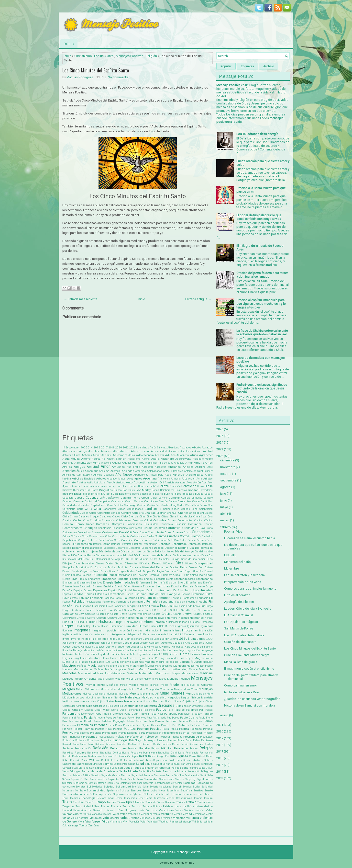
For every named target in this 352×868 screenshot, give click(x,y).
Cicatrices (105, 517)
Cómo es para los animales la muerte (250, 588)
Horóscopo (207, 622)
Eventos (186, 594)
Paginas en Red (184, 863)
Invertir (66, 639)
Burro (178, 494)
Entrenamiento (71, 587)
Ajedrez (96, 459)
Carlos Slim (206, 505)
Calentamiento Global (135, 498)
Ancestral (147, 467)
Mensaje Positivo (179, 679)
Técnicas (75, 798)
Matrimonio (163, 673)
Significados (205, 779)
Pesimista (129, 725)
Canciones (151, 501)
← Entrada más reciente (81, 299)
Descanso (147, 548)
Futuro (109, 610)
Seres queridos (98, 779)
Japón (157, 639)
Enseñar (208, 583)
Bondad (193, 490)
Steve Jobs (150, 790)
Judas (209, 643)
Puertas (172, 740)
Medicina (206, 673)
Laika (108, 650)
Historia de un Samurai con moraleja (250, 705)
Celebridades (72, 513)
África (194, 455)
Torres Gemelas (166, 802)
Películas (142, 721)
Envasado (86, 587)
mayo (224, 507)
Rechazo (147, 744)
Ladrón (100, 650)
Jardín (165, 639)
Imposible (110, 630)
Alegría (155, 459)
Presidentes (182, 733)
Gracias (167, 614)
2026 (220, 429)
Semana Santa (164, 775)
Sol (89, 787)
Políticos (196, 729)
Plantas (89, 729)
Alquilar (117, 463)
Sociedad (189, 783)
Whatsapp (185, 822)
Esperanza (100, 590)
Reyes (135, 756)
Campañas (104, 501)
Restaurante (95, 756)
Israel (105, 639)
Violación (179, 818)
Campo (129, 501)
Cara (110, 505)
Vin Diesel (157, 818)
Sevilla (132, 779)
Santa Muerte (128, 771)
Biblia (209, 486)
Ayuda (67, 486)
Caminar (67, 501)
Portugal (208, 729)
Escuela (188, 586)
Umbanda (180, 806)
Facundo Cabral (113, 598)
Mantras (67, 669)
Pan (201, 710)
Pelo (151, 721)
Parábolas (171, 714)
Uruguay (131, 810)
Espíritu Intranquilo (159, 590)
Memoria (149, 679)
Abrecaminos (70, 451)
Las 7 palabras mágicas (241, 622)
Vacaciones (166, 810)
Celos (85, 513)
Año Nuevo (124, 474)
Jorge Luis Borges (111, 643)
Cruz (85, 536)
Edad (180, 571)
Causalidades (171, 509)
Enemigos (97, 583)
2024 (220, 442)
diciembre (227, 460)
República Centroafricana (115, 753)
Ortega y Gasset (82, 710)
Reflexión (100, 748)
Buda (114, 494)
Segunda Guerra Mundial (116, 775)
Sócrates (81, 787)
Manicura (180, 666)
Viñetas (168, 818)
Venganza (147, 814)
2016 (97, 447)
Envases (97, 587)
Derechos (207, 544)
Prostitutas (206, 737)
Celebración (206, 509)
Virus (106, 821)
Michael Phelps (159, 685)
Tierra (121, 802)
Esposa (67, 594)
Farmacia (203, 598)
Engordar (171, 583)
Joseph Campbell (150, 643)
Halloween (160, 618)
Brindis (95, 494)
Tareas (209, 794)
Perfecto (183, 721)
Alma (97, 463)
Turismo (136, 806)
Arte (184, 479)
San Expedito (98, 768)
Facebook (96, 598)
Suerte (209, 790)
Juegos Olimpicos (82, 647)
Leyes (154, 654)
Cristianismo (83, 56)
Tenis (149, 798)
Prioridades (75, 737)
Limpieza (207, 654)
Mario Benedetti (149, 669)
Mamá (149, 666)
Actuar (97, 455)
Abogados (185, 448)
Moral (194, 689)
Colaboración (124, 520)
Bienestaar (79, 490)
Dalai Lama (160, 540)
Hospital (68, 626)
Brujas (105, 494)
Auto (129, 482)
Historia (92, 622)
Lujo (94, 662)
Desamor (78, 548)
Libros (185, 654)
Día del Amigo (185, 551)
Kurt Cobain (192, 647)
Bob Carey (129, 490)
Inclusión (124, 630)
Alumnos (138, 463)
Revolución (125, 756)
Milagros (69, 689)
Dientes (100, 564)
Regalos (145, 748)
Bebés (154, 486)
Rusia (187, 760)
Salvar (166, 764)
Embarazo (94, 579)
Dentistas (127, 544)
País (170, 710)
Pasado (111, 718)
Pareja (88, 717)
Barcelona (122, 486)
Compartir (103, 524)
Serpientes (114, 779)
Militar (80, 689)
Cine (149, 517)
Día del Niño (69, 555)
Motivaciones (72, 693)
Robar (209, 756)
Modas (141, 689)
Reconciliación (180, 744)
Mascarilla (206, 669)
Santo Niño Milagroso (200, 771)
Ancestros (160, 467)
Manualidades (83, 669)
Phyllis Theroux (151, 725)
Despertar (171, 548)
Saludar (158, 764)
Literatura (94, 658)
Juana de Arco (182, 643)
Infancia (165, 630)
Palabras (192, 710)
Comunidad (151, 524)
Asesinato (69, 482)
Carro (80, 509)
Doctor (174, 567)
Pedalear (107, 721)
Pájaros (180, 710)
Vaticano (97, 814)
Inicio (69, 44)
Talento (169, 794)
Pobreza (130, 729)
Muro (210, 694)
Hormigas (194, 622)
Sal (100, 764)
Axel (204, 483)
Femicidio (123, 602)
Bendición (175, 486)
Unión (191, 806)
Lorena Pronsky (156, 658)
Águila (75, 459)
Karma (166, 647)
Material (132, 673)
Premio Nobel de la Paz (132, 733)
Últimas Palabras (163, 806)
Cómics (208, 520)
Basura (133, 486)
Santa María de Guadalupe (99, 771)
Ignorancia (193, 626)
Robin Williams (91, 760)
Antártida (141, 471)
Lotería (209, 658)
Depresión (194, 544)
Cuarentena (97, 536)
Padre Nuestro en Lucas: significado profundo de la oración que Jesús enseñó (262, 388)
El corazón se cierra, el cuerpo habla (250, 538)
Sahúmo (93, 764)
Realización (135, 744)
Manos (191, 666)
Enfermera (143, 582)
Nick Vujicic (98, 702)
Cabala (209, 494)
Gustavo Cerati (116, 618)
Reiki (163, 748)
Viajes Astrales (80, 818)
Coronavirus (175, 528)
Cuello (150, 536)
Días (210, 559)
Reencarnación (83, 748)
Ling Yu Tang (71, 658)
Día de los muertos (133, 551)
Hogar (119, 622)
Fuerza (90, 610)
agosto (225, 487)
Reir (170, 748)
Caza (194, 509)
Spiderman (113, 791)
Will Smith (197, 822)
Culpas (82, 540)
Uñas (120, 810)
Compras (118, 524)
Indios (155, 631)
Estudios (153, 594)
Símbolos (67, 783)
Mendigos (161, 679)
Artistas (208, 479)
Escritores (163, 586)
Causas (185, 509)
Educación (99, 575)
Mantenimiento (204, 666)
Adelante (106, 455)
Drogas (121, 571)
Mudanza (112, 694)
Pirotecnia (196, 725)
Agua (66, 459)
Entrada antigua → (198, 299)
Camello (208, 498)
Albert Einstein (117, 459)
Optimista (150, 706)
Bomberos (181, 490)
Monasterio (166, 689)
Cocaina (67, 520)
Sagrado (82, 764)
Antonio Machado (104, 475)
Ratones (100, 744)
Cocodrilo (95, 520)
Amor (105, 467)
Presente (168, 733)
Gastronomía (205, 610)
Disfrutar (123, 567)
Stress (162, 791)
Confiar (209, 524)
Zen (90, 826)
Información (206, 631)
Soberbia (148, 783)
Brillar (86, 494)
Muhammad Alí (149, 694)
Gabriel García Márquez (129, 610)
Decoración (84, 544)
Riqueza (182, 756)
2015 (220, 765)
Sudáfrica (187, 791)
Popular (226, 66)
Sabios (208, 760)
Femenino (109, 602)
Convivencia (136, 528)
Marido (132, 669)
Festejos (180, 602)
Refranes (133, 748)
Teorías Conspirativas (179, 798)
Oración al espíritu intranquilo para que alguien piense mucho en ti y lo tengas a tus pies (261, 304)
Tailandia (159, 794)
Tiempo (100, 802)
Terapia (198, 798)
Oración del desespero (240, 642)
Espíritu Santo (104, 56)
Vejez (116, 814)
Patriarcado (159, 718)
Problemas (90, 737)
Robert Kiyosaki (71, 760)
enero (224, 715)
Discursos (101, 567)
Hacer (149, 618)
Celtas (93, 513)
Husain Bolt (157, 626)
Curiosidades (143, 540)
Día (192, 548)
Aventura (180, 483)
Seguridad (137, 775)
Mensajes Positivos (130, 56)
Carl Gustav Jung (166, 505)
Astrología (100, 483)
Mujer (164, 693)
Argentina (150, 478)
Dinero (157, 563)
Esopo (209, 587)
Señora (66, 779)
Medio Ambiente (86, 679)
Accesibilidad (159, 451)
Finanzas (86, 606)
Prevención (197, 733)
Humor (143, 626)
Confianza (195, 524)
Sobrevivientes (175, 783)
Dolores (193, 567)
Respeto (67, 756)
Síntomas (101, 783)
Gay (81, 614)
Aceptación (187, 451)
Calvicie (163, 498)
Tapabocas (189, 794)
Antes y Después (173, 471)
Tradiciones (205, 802)
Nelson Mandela (202, 697)
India (147, 630)
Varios (87, 814)
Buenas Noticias (142, 494)
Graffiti (177, 614)
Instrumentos (101, 634)
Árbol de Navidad (83, 479)
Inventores (195, 634)
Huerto (96, 626)
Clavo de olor (185, 517)
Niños (128, 701)
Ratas (83, 744)
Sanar (186, 768)
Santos (67, 775)
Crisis (187, 532)
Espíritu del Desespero (132, 590)
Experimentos (70, 598)
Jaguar (120, 639)
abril (223, 514)
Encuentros (84, 583)
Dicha (77, 564)
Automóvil (157, 482)
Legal (182, 650)
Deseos (159, 548)
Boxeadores (206, 490)
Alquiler (126, 463)
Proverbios (93, 740)
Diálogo (175, 559)
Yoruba (83, 826)
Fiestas (191, 602)
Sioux (110, 783)
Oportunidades (133, 706)
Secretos (96, 775)
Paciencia (149, 710)
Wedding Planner (168, 822)
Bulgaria (158, 494)
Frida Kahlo (193, 606)
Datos (183, 540)
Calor (154, 498)
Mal (122, 666)
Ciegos (116, 517)
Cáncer (139, 501)
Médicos (68, 679)
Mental (90, 685)
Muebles (123, 694)
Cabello (79, 498)
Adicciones (120, 455)
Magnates (103, 666)
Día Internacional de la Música (190, 555)
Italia (112, 639)
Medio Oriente (106, 679)
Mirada (105, 689)
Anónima (104, 471)
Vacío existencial (194, 810)
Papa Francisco (113, 714)
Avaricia (170, 483)
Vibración (96, 818)
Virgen (97, 821)
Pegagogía (119, 721)
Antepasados (154, 471)
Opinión (118, 706)
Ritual (201, 756)
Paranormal (69, 718)
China (74, 516)
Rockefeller (113, 760)
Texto (67, 802)
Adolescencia (145, 455)
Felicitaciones (94, 602)
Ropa (156, 760)
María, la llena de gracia (241, 662)
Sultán (93, 794)
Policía (174, 729)
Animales (69, 471)
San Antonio (188, 764)
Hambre (172, 618)
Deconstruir (69, 544)
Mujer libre (231, 568)
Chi (202, 513)
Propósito (177, 737)
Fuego (209, 606)
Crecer (143, 532)
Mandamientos (164, 666)
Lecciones (145, 650)
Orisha (66, 710)
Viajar (66, 818)
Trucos (126, 806)
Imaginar (97, 631)
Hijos (74, 622)
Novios (169, 702)
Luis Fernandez (81, 662)
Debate (192, 540)
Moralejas (206, 689)
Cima (142, 517)
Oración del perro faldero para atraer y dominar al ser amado (262, 275)
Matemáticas (118, 673)
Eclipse (147, 571)
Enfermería (158, 582)
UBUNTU (230, 555)
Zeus (96, 826)
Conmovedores (72, 528)
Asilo (90, 483)
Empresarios (204, 579)
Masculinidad (87, 673)
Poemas (143, 729)
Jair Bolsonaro (134, 639)
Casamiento (110, 509)
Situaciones (136, 783)
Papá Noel (157, 714)
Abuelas (94, 451)
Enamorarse (69, 583)
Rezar (143, 756)
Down (112, 571)
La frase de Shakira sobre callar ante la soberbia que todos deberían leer (262, 332)
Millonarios (92, 689)
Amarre (199, 463)
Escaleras (149, 587)
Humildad (131, 626)
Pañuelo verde (86, 714)
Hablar (140, 618)
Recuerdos (196, 744)
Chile (66, 516)
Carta (88, 509)
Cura (117, 540)
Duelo (139, 571)
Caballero (68, 498)
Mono (187, 689)
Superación (105, 794)
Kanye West (154, 647)
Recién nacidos (162, 744)
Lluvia (122, 658)
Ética (163, 594)
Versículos (199, 814)
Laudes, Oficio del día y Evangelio (248, 609)
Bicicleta (67, 490)
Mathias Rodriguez (80, 77)
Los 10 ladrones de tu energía (257, 134)
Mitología (123, 689)
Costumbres (110, 532)
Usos (154, 810)
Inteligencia (117, 634)
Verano (178, 814)
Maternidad (147, 673)
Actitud (208, 451)
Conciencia (167, 524)
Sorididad (207, 787)
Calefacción (112, 498)
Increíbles (137, 631)
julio (223, 494)
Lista (83, 658)
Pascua (121, 718)
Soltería (154, 787)
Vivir (126, 822)
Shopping (190, 779)
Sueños (198, 790)
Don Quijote (206, 567)
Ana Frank (133, 467)
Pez (138, 725)
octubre (226, 474)
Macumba (138, 662)
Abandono (173, 448)
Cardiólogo (130, 505)
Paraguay (196, 714)
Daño (170, 540)
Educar (112, 575)
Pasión (131, 718)
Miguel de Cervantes (200, 685)
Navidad (147, 697)
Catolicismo (153, 509)
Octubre (81, 706)
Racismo (207, 740)
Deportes (164, 544)
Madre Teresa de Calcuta (173, 662)
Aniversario (91, 471)
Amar (189, 463)
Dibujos (67, 563)
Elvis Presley (79, 579)
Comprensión (134, 524)
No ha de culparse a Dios (242, 692)
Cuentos (161, 536)
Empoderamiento (164, 579)
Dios (179, 563)
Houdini (80, 626)
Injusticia (76, 634)
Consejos (90, 528)
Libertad (174, 654)
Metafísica (112, 685)
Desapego (109, 548)
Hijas (66, 622)
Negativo (160, 697)
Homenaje (160, 622)
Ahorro (86, 459)
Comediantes (185, 520)
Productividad (106, 737)
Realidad (122, 744)
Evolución (198, 594)
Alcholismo (134, 459)
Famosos (164, 598)
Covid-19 (125, 532)
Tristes (105, 806)
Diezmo (119, 564)
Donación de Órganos (77, 571)
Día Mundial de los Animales (152, 559)
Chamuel (172, 513)
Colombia (160, 520)
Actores (87, 455)
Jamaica (148, 639)
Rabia (196, 740)
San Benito (202, 764)
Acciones (174, 451)
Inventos (208, 634)
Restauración (80, 756)
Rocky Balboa (128, 760)
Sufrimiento (70, 794)
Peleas (130, 721)
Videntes (115, 818)
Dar (177, 540)
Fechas (66, 602)
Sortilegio (80, 791)
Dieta (109, 563)
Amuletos (118, 467)
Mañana (99, 669)
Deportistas (179, 544)
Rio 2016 (170, 756)
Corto (210, 528)
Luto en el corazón (237, 595)
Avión (197, 482)
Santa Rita (145, 771)
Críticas (76, 536)
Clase (173, 517)
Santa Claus (206, 768)
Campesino (118, 501)
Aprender (179, 475)
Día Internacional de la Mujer (153, 555)
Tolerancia (138, 802)
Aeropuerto (183, 455)
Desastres (135, 548)
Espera (88, 590)
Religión (151, 56)
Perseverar (69, 725)
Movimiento (99, 694)
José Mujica (131, 643)
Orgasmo (197, 706)
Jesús (184, 639)
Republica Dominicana (144, 753)
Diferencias (131, 564)
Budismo (125, 494)
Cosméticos (84, 532)
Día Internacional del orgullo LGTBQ (111, 559)
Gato (66, 614)
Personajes (85, 725)
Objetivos (188, 701)
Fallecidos (130, 598)
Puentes (161, 740)
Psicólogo (136, 740)
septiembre (228, 480)
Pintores (183, 725)
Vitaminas (116, 822)
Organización (183, 706)
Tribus (96, 806)
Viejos (135, 818)
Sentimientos (192, 775)
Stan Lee (136, 791)
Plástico (100, 729)
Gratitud (199, 614)
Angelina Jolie (204, 467)
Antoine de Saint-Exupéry (77, 475)
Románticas (144, 760)
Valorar (67, 814)
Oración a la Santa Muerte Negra (247, 655)
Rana (76, 744)
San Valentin (174, 768)
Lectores (157, 650)
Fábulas (84, 598)
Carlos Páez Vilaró (188, 505)
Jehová (174, 639)
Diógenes (169, 564)
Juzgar (135, 647)
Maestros (69, 666)
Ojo (105, 706)
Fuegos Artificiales (73, 610)
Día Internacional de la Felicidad (114, 555)
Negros (185, 698)
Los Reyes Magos (192, 658)
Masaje (193, 669)
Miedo (174, 685)
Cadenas (92, 497)
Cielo (124, 516)
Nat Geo (119, 698)
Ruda (180, 760)
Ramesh (67, 744)
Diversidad (148, 567)
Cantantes (184, 501)
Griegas (81, 618)
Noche (138, 701)
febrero (225, 527)
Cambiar (174, 498)
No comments (118, 77)
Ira (83, 639)
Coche (77, 520)
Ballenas (94, 486)
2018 (111, 448)
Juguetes (99, 647)
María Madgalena (116, 669)
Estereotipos (116, 594)
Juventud (124, 647)
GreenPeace (69, 618)
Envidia (108, 586)
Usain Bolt (144, 810)
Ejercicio (153, 575)
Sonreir (177, 787)
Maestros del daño (237, 562)
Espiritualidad (203, 590)
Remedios (68, 753)
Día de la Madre (109, 551)
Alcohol (146, 459)
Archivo (269, 66)
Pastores (141, 718)
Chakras (150, 513)
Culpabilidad (70, 540)
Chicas (209, 513)
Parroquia (99, 718)
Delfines (116, 544)
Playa (109, 729)
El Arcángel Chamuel (239, 615)
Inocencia (87, 634)
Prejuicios (96, 733)
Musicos (79, 697)
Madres (196, 662)
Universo (109, 810)
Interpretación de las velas (243, 582)
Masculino (103, 673)
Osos (123, 710)
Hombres (146, 622)
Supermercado (122, 794)
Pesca (119, 725)
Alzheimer (151, 463)
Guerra (91, 618)
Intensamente (158, 634)
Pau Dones (173, 718)
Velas (124, 814)
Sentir (204, 775)
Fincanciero (99, 606)
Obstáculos (69, 706)
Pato (149, 718)
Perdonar (171, 721)
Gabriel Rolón (152, 610)
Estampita (101, 594)
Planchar (208, 725)
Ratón (91, 744)
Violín (81, 822)
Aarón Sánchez (158, 448)
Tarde (201, 794)
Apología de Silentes (239, 602)
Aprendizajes (195, 475)
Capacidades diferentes (76, 505)
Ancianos (174, 467)
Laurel (134, 650)
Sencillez (179, 775)
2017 (104, 447)
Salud (140, 764)
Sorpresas (68, 791)
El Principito (189, 575)
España (67, 590)
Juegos (66, 647)
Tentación (159, 798)
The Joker (79, 802)
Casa (97, 509)
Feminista (153, 601)
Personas (101, 725)
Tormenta (151, 802)
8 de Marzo (142, 448)
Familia (151, 598)
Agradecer (206, 455)
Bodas (155, 490)
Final (77, 606)
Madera (150, 662)
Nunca (178, 702)
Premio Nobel (110, 733)
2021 (220, 725)
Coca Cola (207, 517)
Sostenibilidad (96, 790)
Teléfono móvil (105, 798)
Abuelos (106, 451)
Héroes (209, 618)
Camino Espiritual (85, 501)
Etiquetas (247, 66)
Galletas (175, 610)
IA (166, 626)
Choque (94, 517)
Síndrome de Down (84, 783)
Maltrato (138, 666)
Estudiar (140, 594)
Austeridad (119, 483)
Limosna (195, 654)
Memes (139, 679)
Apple (168, 475)
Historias (106, 622)
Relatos (194, 748)
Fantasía (176, 598)
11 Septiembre (70, 448)
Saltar (132, 764)
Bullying (169, 494)
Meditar (120, 679)
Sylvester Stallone (143, 794)
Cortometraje (70, 532)
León (86, 654)
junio (224, 500)
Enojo (181, 582)
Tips (129, 802)
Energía (108, 582)
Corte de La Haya (195, 528)
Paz (65, 721)
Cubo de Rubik (121, 536)
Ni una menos (80, 701)
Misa (113, 689)
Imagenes (82, 630)
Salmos (108, 764)
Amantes (179, 463)
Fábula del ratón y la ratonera (244, 575)
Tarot (65, 798)
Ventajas (167, 814)
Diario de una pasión (193, 559)
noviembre (228, 467)
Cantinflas (207, 501)
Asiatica (82, 483)
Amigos (79, 467)
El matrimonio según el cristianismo (249, 668)
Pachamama (135, 710)
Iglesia (182, 626)
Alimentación (83, 463)
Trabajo (191, 802)
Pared (80, 718)
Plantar (78, 729)
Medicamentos (190, 673)
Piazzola (166, 725)
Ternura (208, 798)
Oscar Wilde (102, 710)
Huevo (104, 626)
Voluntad (153, 822)
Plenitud (118, 729)
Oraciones (166, 706)
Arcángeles (135, 479)
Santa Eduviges (71, 771)
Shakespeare (167, 779)
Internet (172, 634)
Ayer (210, 483)
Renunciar (93, 753)
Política (184, 729)
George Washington (140, 614)
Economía (170, 571)
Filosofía (202, 602)
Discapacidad (204, 563)
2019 (220, 738)
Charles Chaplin (189, 513)
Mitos (132, 689)
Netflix (66, 702)
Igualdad (207, 626)
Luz (114, 662)
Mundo (190, 694)
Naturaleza (133, 697)
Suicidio (84, 794)
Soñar (197, 787)
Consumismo (120, 528)
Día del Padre (86, 555)
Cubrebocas (138, 536)
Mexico (133, 685)
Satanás (77, 775)
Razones (110, 744)
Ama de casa (165, 463)
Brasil (78, 494)
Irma (93, 639)
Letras (93, 654)
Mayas (176, 673)
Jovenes (167, 643)
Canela (173, 501)
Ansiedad (128, 471)
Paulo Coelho (189, 718)
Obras (209, 702)
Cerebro (126, 513)
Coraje (148, 528)
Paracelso (184, 714)
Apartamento (141, 475)
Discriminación (85, 567)
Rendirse (80, 753)
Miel (183, 685)
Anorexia (115, 471)
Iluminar (67, 631)
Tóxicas (181, 802)
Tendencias (130, 798)
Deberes (201, 540)
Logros (141, 658)
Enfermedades (125, 582)
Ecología (158, 571)
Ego (134, 575)
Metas (124, 685)
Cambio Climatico (192, 498)
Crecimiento (156, 532)
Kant (143, 647)
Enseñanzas (194, 582)
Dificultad (145, 564)
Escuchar (176, 587)
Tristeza (116, 806)
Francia (154, 606)
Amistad (93, 467)
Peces (97, 721)
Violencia (192, 818)
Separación (77, 779)
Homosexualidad (178, 622)
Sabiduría (197, 760)
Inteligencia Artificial (138, 634)
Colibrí (148, 520)
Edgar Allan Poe (194, 571)
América (67, 467)
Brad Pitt (68, 494)
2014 (89, 447)
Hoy (88, 626)
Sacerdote (69, 764)
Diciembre (88, 564)
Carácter (118, 505)
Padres (161, 710)
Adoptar (159, 455)
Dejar (106, 544)
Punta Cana (185, 740)
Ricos (152, 756)
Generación (103, 614)
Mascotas (69, 673)
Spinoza (125, 791)
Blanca (118, 490)
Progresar (165, 737)
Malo (129, 666)
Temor (119, 798)
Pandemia (69, 714)
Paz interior (76, 721)
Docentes (162, 567)
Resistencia (206, 753)
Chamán (161, 513)
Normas (147, 702)
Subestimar (173, 791)
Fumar (99, 610)
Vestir (209, 814)
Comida (68, 524)
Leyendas (144, 654)
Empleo (148, 579)
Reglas (155, 748)
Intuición (183, 634)
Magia (92, 666)
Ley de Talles (129, 654)
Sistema (124, 783)
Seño (210, 775)
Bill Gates (92, 490)
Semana (148, 775)
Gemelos (90, 614)
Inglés (66, 634)
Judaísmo (198, 643)
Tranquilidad (83, 806)
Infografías (190, 630)
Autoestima (141, 482)
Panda (209, 710)
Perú (111, 725)
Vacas (179, 810)
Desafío (67, 548)
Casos (121, 509)
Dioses (189, 564)
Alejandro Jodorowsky (176, 459)
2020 (119, 447)
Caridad (142, 505)
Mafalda (82, 666)
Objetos (200, 702)
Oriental (208, 706)
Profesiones (135, 737)
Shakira (180, 779)
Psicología (120, 740)
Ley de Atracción (109, 654)
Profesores (151, 737)
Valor (209, 810)
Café (102, 498)
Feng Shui (168, 602)
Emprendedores (185, 579)
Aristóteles (164, 479)
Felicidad (78, 601)
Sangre (194, 768)
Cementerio (104, 513)
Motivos (87, 694)
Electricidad (205, 575)
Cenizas (116, 513)
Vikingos (145, 818)
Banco (103, 486)
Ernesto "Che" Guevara (128, 587)
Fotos (144, 606)
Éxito (209, 594)
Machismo (124, 662)
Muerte (134, 693)
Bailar (84, 486)
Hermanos (197, 618)
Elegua (66, 579)
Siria (116, 783)
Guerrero (101, 618)
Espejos (78, 590)
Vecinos (107, 814)
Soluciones (165, 787)
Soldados (97, 787)
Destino (183, 548)
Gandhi (186, 610)
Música (67, 697)
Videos (125, 818)
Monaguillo (152, 689)
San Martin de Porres (154, 768)
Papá (98, 714)
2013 (220, 778)
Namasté (107, 698)
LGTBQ (164, 654)
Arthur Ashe (195, 479)
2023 (132, 448)
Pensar (159, 721)
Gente (123, 614)
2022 (126, 448)
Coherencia (108, 520)
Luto (108, 662)
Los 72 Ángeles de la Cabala (244, 635)
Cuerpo (196, 536)
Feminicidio (138, 602)
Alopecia (106, 463)
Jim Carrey (198, 639)
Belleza (164, 486)
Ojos (110, 706)
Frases (166, 606)
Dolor (184, 567)
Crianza (178, 532)
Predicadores (82, 733)
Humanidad (116, 626)
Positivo (68, 733)
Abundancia (121, 451)
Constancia (105, 528)
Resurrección (110, 756)
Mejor (130, 679)
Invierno (76, 639)
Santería (157, 771)
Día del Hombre (204, 552)
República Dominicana (171, 753)
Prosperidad (191, 737)
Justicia (111, 647)
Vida (106, 818)
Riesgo (160, 756)
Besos (201, 486)
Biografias (106, 490)
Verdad (187, 814)
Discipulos (68, 567)
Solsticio (137, 787)
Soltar (146, 787)
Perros (208, 721)
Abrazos (207, 447)
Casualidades (135, 509)
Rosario (164, 760)
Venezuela (134, 814)
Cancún (163, 501)
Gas (194, 610)
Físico (110, 606)
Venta (157, 814)
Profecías (121, 737)
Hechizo (184, 618)
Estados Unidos (83, 594)
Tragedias (68, 806)
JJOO (209, 639)
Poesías (156, 729)
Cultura (92, 540)
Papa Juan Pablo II (137, 714)
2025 (220, 436)
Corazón (159, 528)
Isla (99, 639)
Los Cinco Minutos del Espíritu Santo (96, 70)
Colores (172, 520)
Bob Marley (143, 490)
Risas (193, 756)
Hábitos (130, 618)
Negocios (174, 697)
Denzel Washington (146, 544)
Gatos (74, 614)
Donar (96, 571)
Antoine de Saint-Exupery (198, 471)
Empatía (123, 579)
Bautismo (144, 486)
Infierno (177, 631)
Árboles (101, 479)
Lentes (79, 654)
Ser (86, 779)
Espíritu (113, 590)
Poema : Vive (233, 531)
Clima (197, 517)
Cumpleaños (106, 540)
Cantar (196, 501)
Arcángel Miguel (117, 479)
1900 (82, 448)
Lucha (66, 662)
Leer (175, 650)
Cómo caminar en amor (241, 685)
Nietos (110, 701)
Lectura (167, 650)
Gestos (156, 614)
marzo (225, 520)
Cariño (151, 505)
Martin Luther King (174, 669)
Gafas (165, 610)
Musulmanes (93, 698)
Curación (127, 540)
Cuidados (207, 536)
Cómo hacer (85, 524)
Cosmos (97, 532)
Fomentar (119, 606)
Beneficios (189, 486)
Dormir (104, 571)
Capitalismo (98, 505)
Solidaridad (123, 787)
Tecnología (88, 798)
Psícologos (150, 740)
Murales (201, 694)
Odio (89, 706)
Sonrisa (187, 787)
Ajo (104, 459)
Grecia (209, 614)
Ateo (109, 483)
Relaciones (181, 748)
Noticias (158, 701)
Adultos (170, 455)
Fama (141, 598)
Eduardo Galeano (81, 575)
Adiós (132, 455)
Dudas (131, 571)
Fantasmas (189, 598)
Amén (209, 463)
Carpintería (69, 509)
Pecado (88, 721)
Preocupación (154, 733)
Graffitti (187, 614)
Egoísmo (142, 575)
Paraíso (208, 714)
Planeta (67, 729)
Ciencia (133, 516)
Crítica (66, 536)
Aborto (196, 447)
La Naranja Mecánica (82, 650)
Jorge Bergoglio (89, 643)
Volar (143, 822)
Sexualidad (151, 779)
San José (112, 768)
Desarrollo (122, 548)
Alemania (68, 463)
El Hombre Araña (170, 575)
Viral (88, 821)
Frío (203, 606)
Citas (165, 516)
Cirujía (156, 517)
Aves (189, 483)
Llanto (105, 658)
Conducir (181, 524)
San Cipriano (81, 768)
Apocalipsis (156, 475)
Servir (124, 779)
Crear (136, 532)
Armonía (176, 479)
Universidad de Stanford (88, 810)
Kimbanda (178, 647)
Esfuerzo (200, 587)
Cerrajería (138, 513)
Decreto (97, 544)
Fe (211, 598)
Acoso (198, 451)
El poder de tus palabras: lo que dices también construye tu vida (259, 217)
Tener (141, 798)
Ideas (172, 626)
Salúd (148, 764)
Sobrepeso (160, 783)
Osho (115, 710)
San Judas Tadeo (129, 768)
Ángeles (188, 467)
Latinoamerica (121, 650)
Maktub (115, 666)
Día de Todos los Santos (160, 552)
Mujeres (178, 693)
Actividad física (71, 455)
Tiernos (111, 802)
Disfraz (112, 567)
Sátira (87, 775)
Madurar (208, 662)
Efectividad (124, 575)
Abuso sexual (140, 451)
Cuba (108, 536)
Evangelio (173, 594)
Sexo (140, 779)
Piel (174, 725)
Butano (199, 494)
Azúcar (76, 486)
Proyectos (106, 740)
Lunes (101, 662)
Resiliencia (192, 753)
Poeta (166, 729)
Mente (101, 685)
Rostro (172, 760)
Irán (88, 639)
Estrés (130, 594)
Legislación (193, 650)
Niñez (119, 701)
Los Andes (172, 658)
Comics (198, 520)
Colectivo (138, 520)
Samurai (176, 764)
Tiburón (90, 802)
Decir (210, 540)
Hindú (82, 622)
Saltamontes (121, 764)
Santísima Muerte (174, 771)
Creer (168, 532)
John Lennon (70, 643)
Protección (68, 740)
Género (114, 614)
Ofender (98, 706)
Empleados (136, 579)
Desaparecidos (94, 548)
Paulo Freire (206, 718)
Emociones (109, 579)
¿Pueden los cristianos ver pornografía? (252, 699)
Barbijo (112, 486)
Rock (104, 760)
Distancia (135, 567)
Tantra (178, 794)
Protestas (81, 740)
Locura (132, 658)
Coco (86, 520)
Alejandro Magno (203, 459)
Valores (77, 814)
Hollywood (131, 622)
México (144, 685)
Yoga (75, 825)
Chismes (84, 517)
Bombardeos (167, 490)
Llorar (114, 658)
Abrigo (83, 451)
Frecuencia (179, 606)
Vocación (134, 822)
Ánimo (80, 471)
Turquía (147, 806)
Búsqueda (188, 494)
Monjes (178, 689)
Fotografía (132, 606)
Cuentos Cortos (178, 536)
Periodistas (196, 721)
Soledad (109, 787)
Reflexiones (118, 748)
